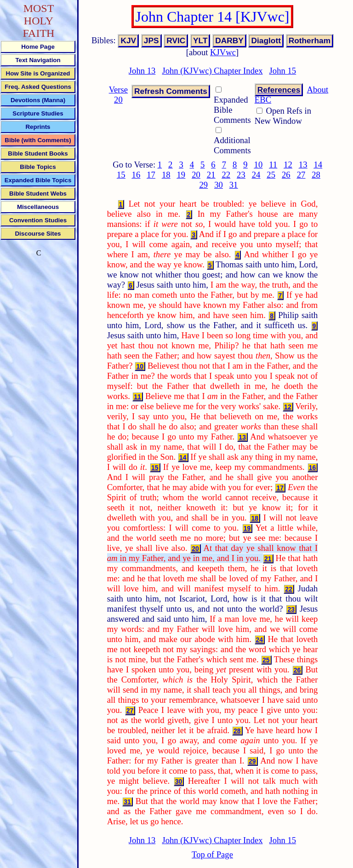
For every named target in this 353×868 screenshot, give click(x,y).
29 (203, 185)
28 (316, 175)
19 (181, 175)
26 (286, 175)
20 (196, 175)
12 (288, 165)
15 (121, 175)
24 (256, 175)
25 (271, 175)
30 (219, 185)
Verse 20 (118, 95)
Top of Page (212, 854)
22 (226, 175)
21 (211, 175)
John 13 (142, 71)
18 (166, 175)
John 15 (283, 71)
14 (318, 165)
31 (234, 185)
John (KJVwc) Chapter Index (212, 71)
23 (241, 175)
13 (303, 165)
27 (301, 175)
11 (273, 165)
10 (259, 165)
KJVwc (223, 52)
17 (151, 175)
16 (136, 175)
